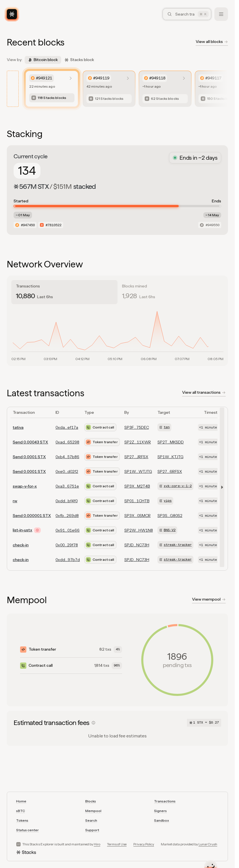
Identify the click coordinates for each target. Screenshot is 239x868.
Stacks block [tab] (79, 60)
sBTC (21, 811)
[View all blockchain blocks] (212, 42)
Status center (27, 830)
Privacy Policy (144, 844)
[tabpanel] (117, 334)
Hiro (97, 844)
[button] (221, 487)
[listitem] (52, 89)
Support (92, 830)
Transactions (165, 801)
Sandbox (162, 820)
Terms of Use (117, 844)
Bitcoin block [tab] (43, 60)
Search (91, 820)
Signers (160, 811)
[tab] (64, 292)
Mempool (93, 811)
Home (21, 801)
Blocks (91, 801)
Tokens (22, 820)
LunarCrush (208, 844)
